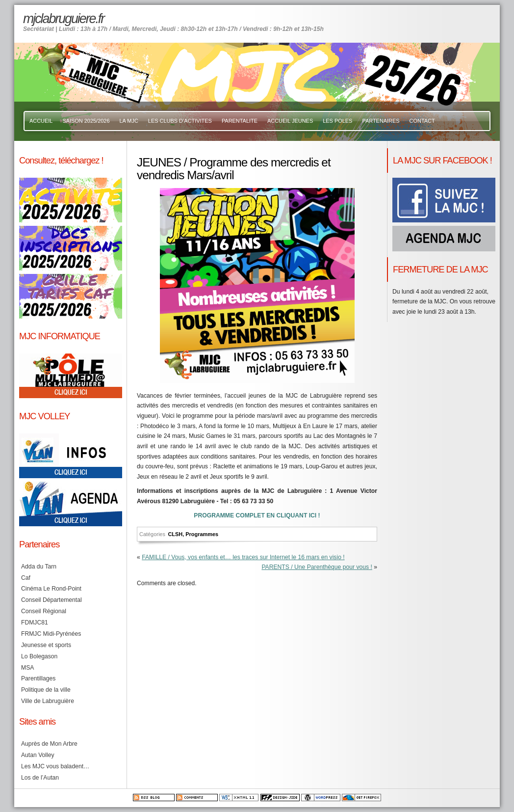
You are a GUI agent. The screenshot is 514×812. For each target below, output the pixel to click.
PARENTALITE (240, 121)
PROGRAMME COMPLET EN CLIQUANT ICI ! (257, 515)
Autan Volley (38, 755)
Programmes (202, 534)
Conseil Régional (44, 611)
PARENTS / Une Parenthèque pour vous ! (317, 567)
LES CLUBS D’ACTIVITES (180, 121)
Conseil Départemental (51, 600)
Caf (26, 578)
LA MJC (129, 121)
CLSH (175, 534)
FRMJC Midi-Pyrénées (51, 634)
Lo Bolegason (39, 656)
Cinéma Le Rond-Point (51, 589)
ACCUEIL (41, 121)
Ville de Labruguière (48, 701)
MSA (27, 668)
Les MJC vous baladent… (55, 766)
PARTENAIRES (381, 121)
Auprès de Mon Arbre (49, 744)
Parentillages (38, 678)
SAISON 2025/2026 (86, 121)
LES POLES (337, 121)
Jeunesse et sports (46, 645)
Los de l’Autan (40, 778)
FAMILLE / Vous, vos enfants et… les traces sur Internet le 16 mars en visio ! (243, 557)
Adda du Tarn (39, 567)
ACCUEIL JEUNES (290, 121)
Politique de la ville (46, 690)
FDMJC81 (35, 623)
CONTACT (422, 121)
